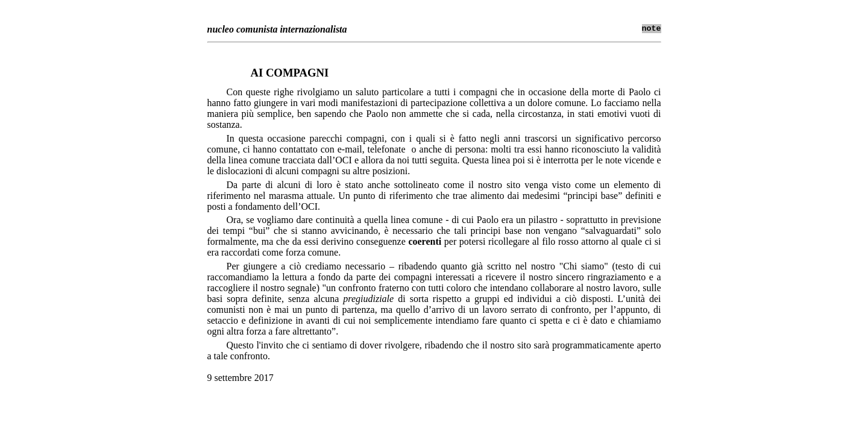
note (652, 29)
